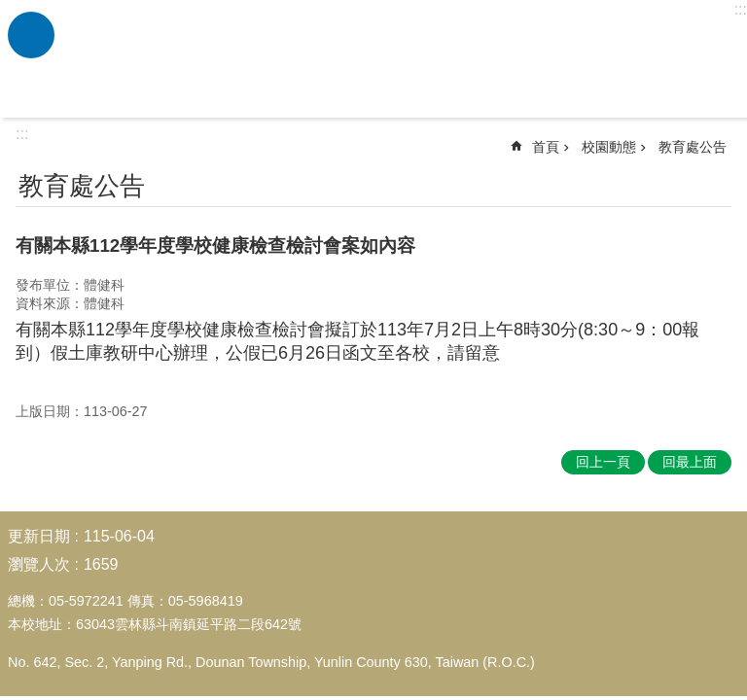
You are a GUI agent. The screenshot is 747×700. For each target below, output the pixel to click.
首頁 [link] (546, 147)
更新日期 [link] (39, 536)
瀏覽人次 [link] (39, 564)
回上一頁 (603, 462)
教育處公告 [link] (693, 147)
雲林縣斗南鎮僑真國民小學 (398, 59)
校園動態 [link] (609, 147)
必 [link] (31, 35)
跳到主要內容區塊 (10, 10)
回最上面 (690, 462)
